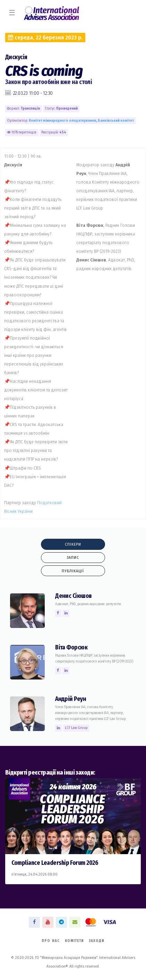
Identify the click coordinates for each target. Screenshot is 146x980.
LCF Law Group (76, 728)
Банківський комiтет (116, 121)
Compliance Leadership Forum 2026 (55, 863)
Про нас (51, 941)
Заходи (97, 941)
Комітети (74, 941)
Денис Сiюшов (73, 596)
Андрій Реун (71, 699)
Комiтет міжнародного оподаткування (62, 121)
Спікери (73, 544)
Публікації (73, 571)
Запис (73, 557)
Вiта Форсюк (71, 648)
